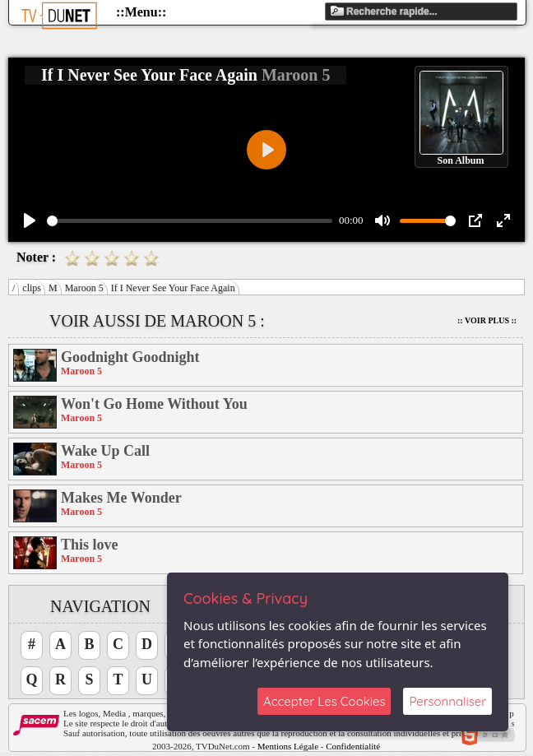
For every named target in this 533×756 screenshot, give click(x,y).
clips (32, 288)
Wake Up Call (105, 451)
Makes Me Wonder (121, 498)
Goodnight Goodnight (130, 357)
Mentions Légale (288, 746)
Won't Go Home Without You (154, 404)
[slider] (190, 221)
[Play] (30, 220)
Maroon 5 (84, 288)
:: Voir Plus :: (487, 320)
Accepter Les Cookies (324, 701)
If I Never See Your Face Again (173, 288)
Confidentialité (353, 746)
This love (90, 545)
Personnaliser (447, 701)
